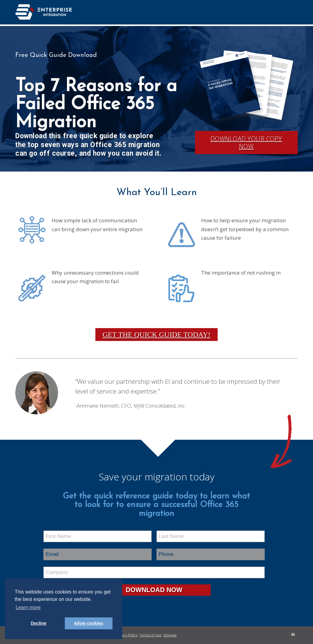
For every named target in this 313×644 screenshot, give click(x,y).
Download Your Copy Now (246, 142)
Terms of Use (150, 635)
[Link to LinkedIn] (293, 634)
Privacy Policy (126, 635)
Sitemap (170, 635)
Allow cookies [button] (89, 623)
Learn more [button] (28, 607)
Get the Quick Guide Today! (157, 335)
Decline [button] (39, 623)
